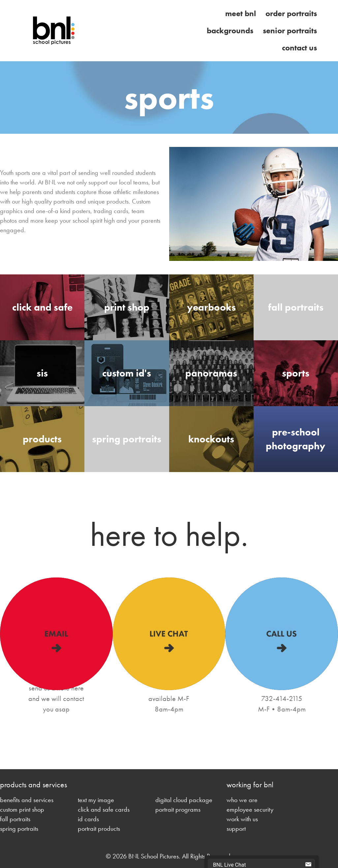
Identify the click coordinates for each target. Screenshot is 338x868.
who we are (242, 800)
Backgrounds (230, 30)
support (236, 828)
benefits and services (27, 800)
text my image (96, 800)
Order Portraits (291, 13)
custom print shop (22, 809)
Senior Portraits (290, 30)
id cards (88, 819)
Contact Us (299, 48)
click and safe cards (104, 809)
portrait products (99, 828)
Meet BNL (241, 13)
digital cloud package (184, 800)
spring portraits (19, 828)
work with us (242, 819)
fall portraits (15, 819)
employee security (250, 809)
